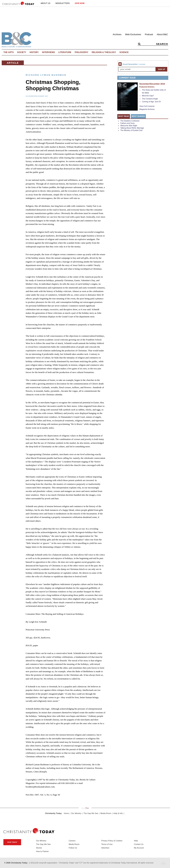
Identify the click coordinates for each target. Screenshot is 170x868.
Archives (117, 34)
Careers (72, 841)
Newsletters (63, 3)
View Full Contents (147, 106)
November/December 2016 (152, 84)
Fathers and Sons (128, 123)
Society (22, 52)
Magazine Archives (147, 109)
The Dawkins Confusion (130, 121)
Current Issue (127, 78)
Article (13, 63)
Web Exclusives (133, 34)
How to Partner (42, 851)
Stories (39, 848)
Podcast (149, 34)
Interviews (49, 52)
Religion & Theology (104, 52)
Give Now (80, 3)
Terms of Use (107, 844)
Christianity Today (53, 813)
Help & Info (118, 813)
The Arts (9, 52)
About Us (45, 3)
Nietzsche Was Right (129, 126)
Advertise (105, 848)
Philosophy (82, 52)
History (34, 52)
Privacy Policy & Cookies (112, 841)
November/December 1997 (37, 96)
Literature (65, 52)
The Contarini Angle (150, 99)
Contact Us (139, 844)
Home (66, 813)
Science (124, 52)
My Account (139, 848)
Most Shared (138, 116)
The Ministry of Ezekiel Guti (131, 130)
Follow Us (73, 848)
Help (136, 841)
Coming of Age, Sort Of (151, 102)
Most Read (124, 116)
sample (142, 64)
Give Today (12, 842)
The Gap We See (91, 813)
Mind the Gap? (148, 96)
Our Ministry (76, 813)
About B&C (162, 34)
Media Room (106, 813)
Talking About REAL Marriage (132, 128)
